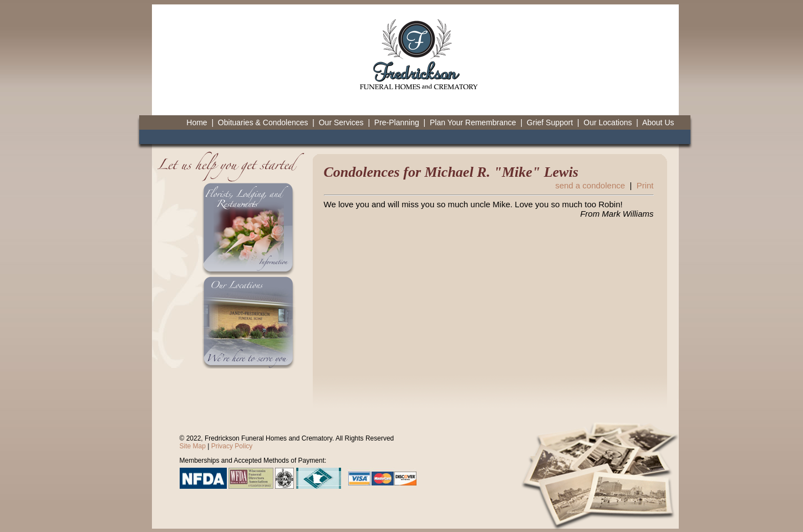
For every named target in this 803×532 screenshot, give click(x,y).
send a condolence (590, 185)
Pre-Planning (397, 122)
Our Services (341, 122)
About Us (658, 122)
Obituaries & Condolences (263, 122)
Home (197, 122)
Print (645, 185)
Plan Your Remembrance (473, 122)
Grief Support (550, 122)
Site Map (193, 446)
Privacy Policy (232, 446)
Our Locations (608, 122)
